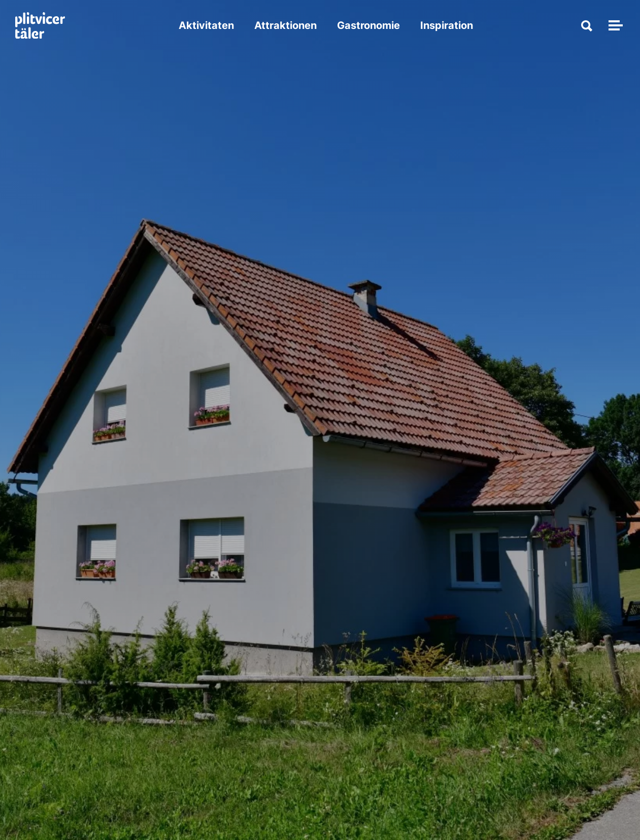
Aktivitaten (206, 25)
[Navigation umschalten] (614, 25)
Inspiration (447, 25)
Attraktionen (285, 25)
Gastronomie (368, 25)
